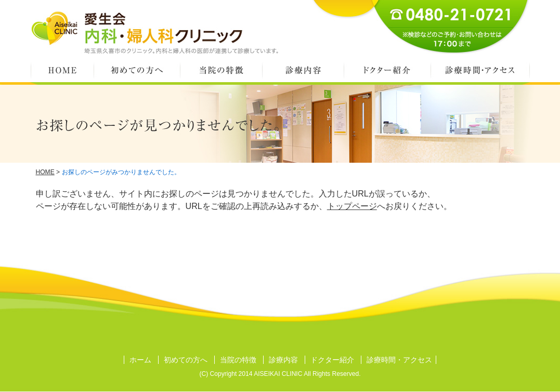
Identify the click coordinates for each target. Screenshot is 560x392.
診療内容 (303, 70)
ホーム (140, 360)
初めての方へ (137, 70)
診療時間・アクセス (480, 70)
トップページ (352, 206)
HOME (62, 70)
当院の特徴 (221, 70)
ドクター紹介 (387, 70)
